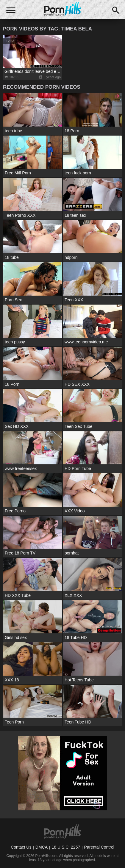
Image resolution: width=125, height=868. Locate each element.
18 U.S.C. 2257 (66, 847)
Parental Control (99, 847)
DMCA (42, 847)
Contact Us (21, 847)
